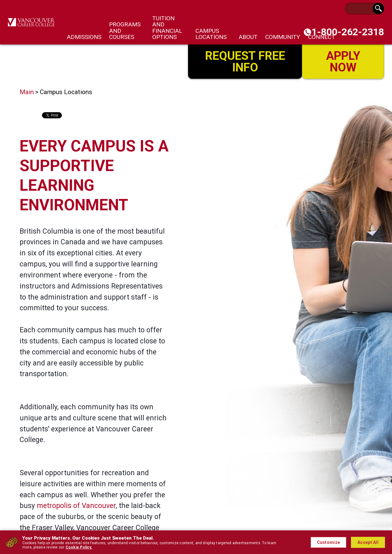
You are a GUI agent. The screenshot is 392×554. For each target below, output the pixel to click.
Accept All (368, 542)
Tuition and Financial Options (167, 28)
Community (283, 37)
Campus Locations (211, 34)
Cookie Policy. (79, 547)
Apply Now (343, 61)
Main (27, 92)
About (248, 37)
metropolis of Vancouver (76, 506)
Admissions (84, 37)
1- (348, 32)
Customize (329, 542)
